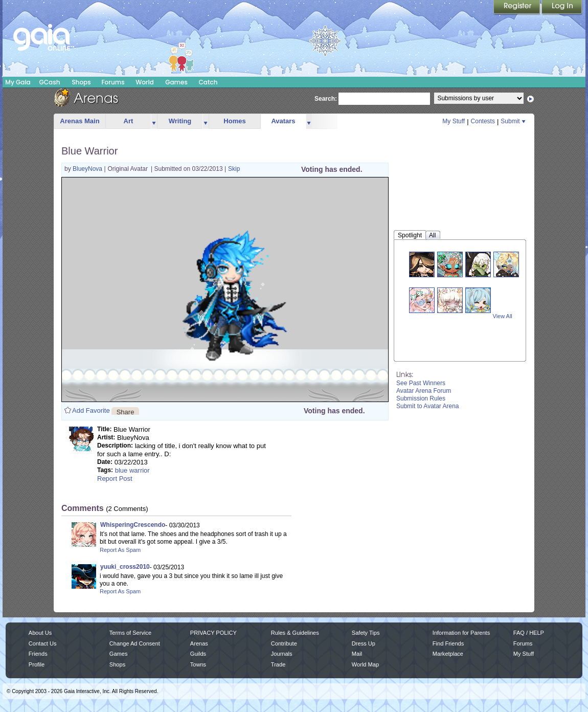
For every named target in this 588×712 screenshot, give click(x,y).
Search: (326, 99)
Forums (113, 82)
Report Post (115, 479)
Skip (234, 169)
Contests (483, 121)
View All (503, 316)
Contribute (284, 643)
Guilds (198, 654)
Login (562, 8)
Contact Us (43, 643)
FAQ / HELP (529, 633)
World (145, 82)
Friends (38, 654)
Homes (234, 121)
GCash (50, 82)
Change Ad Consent (135, 643)
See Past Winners (421, 383)
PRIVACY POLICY (213, 633)
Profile (37, 664)
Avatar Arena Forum (424, 391)
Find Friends (448, 643)
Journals (282, 654)
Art (129, 121)
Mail (357, 654)
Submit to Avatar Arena (428, 406)
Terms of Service (130, 633)
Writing (180, 121)
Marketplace (448, 654)
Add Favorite (91, 410)
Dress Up (364, 643)
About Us (40, 633)
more (154, 121)
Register (517, 8)
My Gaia (18, 82)
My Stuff (454, 121)
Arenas (199, 643)
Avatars (283, 121)
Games (176, 82)
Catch (208, 82)
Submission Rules (421, 398)
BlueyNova (88, 169)
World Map (365, 664)
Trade (278, 664)
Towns (198, 664)
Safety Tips (366, 633)
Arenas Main (80, 121)
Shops (81, 82)
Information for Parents (461, 633)
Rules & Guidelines (295, 633)
